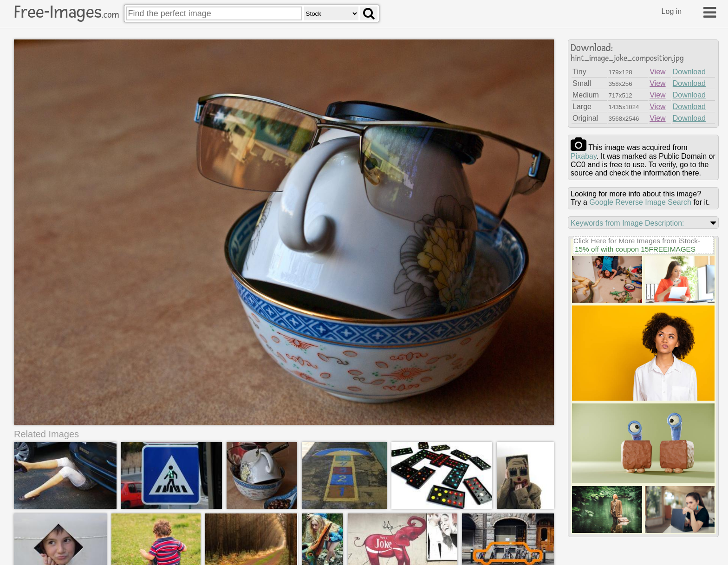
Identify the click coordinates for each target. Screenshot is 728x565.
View (657, 72)
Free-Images (66, 12)
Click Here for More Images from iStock (636, 241)
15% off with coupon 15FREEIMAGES (635, 249)
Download (689, 72)
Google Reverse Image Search (640, 202)
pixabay (584, 156)
